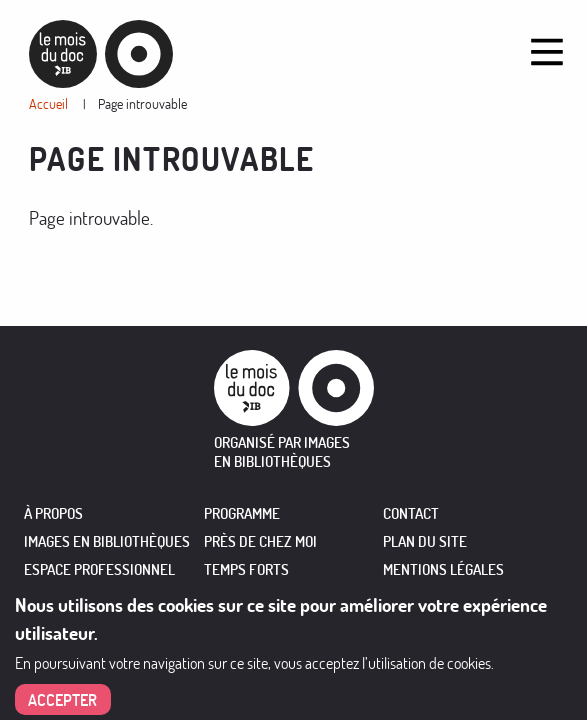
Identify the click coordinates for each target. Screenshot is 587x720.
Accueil (48, 103)
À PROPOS (53, 513)
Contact (411, 513)
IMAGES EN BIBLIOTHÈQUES (107, 541)
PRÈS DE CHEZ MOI (260, 541)
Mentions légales (443, 569)
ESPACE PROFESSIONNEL (99, 569)
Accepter (62, 700)
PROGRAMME (242, 513)
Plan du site (425, 541)
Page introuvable (142, 103)
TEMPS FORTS (246, 569)
